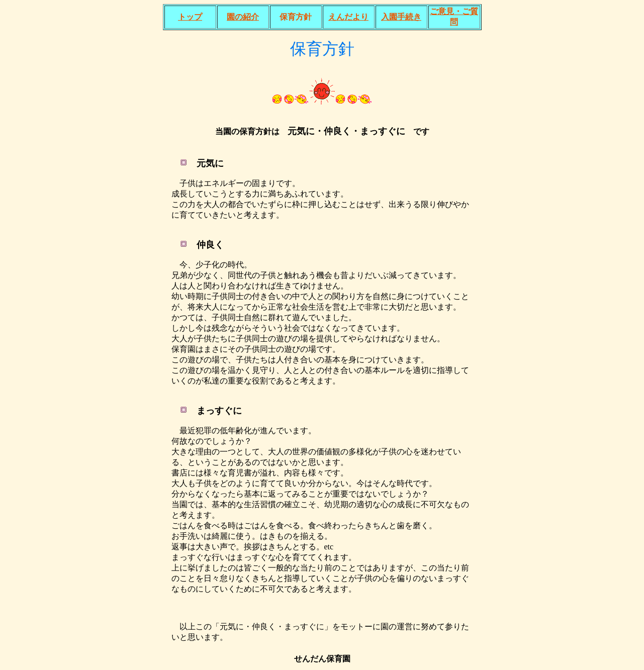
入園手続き (401, 17)
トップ (190, 17)
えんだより (348, 17)
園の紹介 (243, 17)
